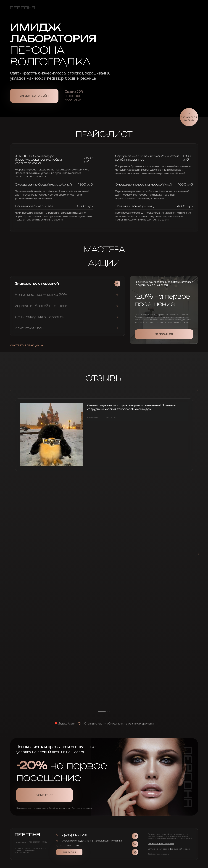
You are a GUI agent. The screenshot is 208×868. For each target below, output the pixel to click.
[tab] (68, 284)
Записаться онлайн (34, 96)
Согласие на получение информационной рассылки (169, 849)
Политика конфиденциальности (161, 844)
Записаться (164, 334)
